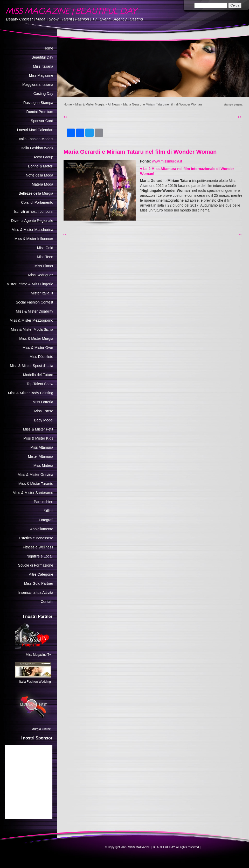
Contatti (47, 602)
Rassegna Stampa (38, 103)
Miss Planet (44, 266)
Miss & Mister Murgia (90, 104)
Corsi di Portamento (37, 202)
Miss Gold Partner (39, 583)
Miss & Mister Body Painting (31, 393)
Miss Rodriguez (41, 275)
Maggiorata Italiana (38, 84)
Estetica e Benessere (36, 538)
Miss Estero (44, 411)
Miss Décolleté (41, 357)
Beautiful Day (42, 57)
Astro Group (43, 157)
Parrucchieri (43, 502)
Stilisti (48, 511)
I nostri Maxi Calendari (35, 130)
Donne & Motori (41, 166)
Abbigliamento (42, 529)
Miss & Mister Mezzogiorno (31, 320)
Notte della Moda (39, 175)
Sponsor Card (42, 121)
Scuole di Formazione (36, 565)
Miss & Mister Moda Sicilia (32, 329)
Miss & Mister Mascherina (32, 230)
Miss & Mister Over (38, 348)
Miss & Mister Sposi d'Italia (32, 366)
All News (114, 104)
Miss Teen (45, 257)
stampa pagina (233, 104)
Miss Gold (45, 248)
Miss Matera (43, 465)
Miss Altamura (42, 447)
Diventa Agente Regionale (32, 221)
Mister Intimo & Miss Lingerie (30, 284)
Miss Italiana (43, 66)
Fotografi (46, 520)
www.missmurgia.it (167, 161)
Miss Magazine (41, 75)
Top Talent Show (40, 384)
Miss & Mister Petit (38, 429)
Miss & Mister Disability (34, 311)
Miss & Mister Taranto (36, 484)
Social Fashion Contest (34, 302)
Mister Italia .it (42, 293)
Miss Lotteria (43, 402)
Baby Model (44, 420)
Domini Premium (40, 112)
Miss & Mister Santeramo (33, 493)
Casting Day (43, 94)
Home (68, 104)
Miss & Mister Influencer (34, 239)
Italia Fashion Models (36, 139)
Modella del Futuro (38, 375)
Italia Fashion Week (37, 148)
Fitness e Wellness (38, 547)
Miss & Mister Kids (38, 438)
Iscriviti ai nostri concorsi (33, 211)
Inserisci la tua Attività (36, 592)
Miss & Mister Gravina (35, 475)
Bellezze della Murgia (36, 193)
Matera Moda (43, 184)
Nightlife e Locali (40, 556)
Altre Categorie (41, 574)
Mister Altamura (41, 456)
